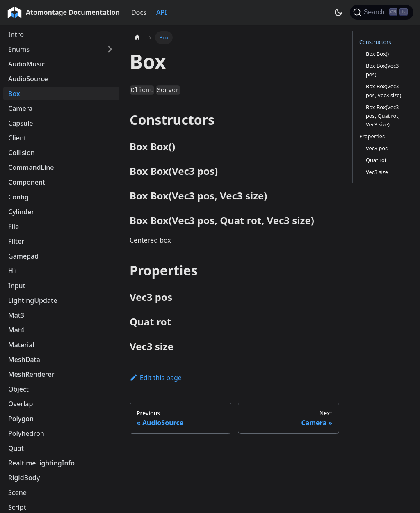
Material (21, 345)
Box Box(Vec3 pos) (382, 70)
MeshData (24, 360)
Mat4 (16, 330)
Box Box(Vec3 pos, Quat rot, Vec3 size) (383, 116)
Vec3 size (377, 172)
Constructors (375, 42)
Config (18, 197)
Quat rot (376, 160)
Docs (139, 12)
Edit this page (156, 378)
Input (17, 286)
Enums (19, 49)
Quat (16, 448)
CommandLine (31, 167)
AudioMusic (26, 64)
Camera (20, 108)
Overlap (21, 404)
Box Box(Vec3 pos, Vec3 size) (383, 90)
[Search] (382, 12)
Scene (17, 492)
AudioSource (28, 79)
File (14, 227)
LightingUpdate (33, 300)
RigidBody (24, 478)
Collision (22, 153)
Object (18, 389)
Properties (372, 136)
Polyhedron (26, 433)
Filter (16, 241)
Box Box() (377, 54)
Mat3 (16, 315)
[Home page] (137, 38)
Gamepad (23, 256)
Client (17, 138)
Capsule (21, 123)
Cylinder (21, 212)
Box (14, 94)
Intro (16, 34)
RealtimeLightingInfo (41, 463)
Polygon (21, 419)
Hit (13, 271)
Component (27, 182)
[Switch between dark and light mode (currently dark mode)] (338, 12)
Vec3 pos (377, 148)
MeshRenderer (31, 374)
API (162, 12)
